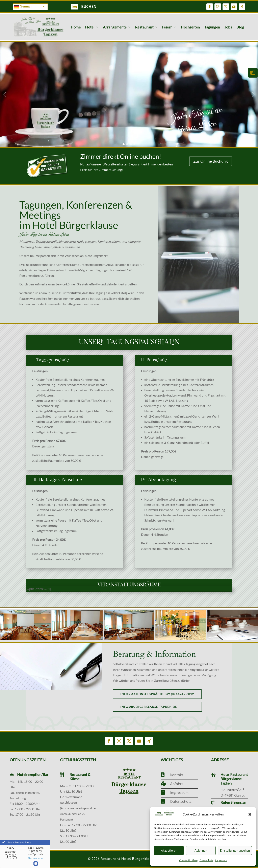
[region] (129, 95)
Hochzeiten (190, 27)
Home (76, 27)
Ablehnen (201, 850)
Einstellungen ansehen (235, 850)
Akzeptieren (169, 850)
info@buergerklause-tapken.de (149, 707)
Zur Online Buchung (211, 161)
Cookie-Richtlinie (188, 860)
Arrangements (115, 27)
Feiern (167, 27)
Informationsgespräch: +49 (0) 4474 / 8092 (157, 694)
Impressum (221, 860)
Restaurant (144, 27)
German (23, 7)
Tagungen (212, 27)
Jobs (228, 27)
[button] (250, 814)
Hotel (90, 27)
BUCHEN (89, 7)
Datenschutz (206, 860)
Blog (240, 27)
